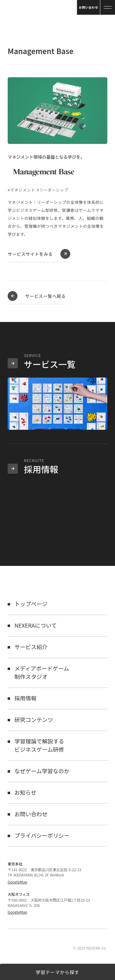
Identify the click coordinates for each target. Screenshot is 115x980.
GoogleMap (17, 882)
